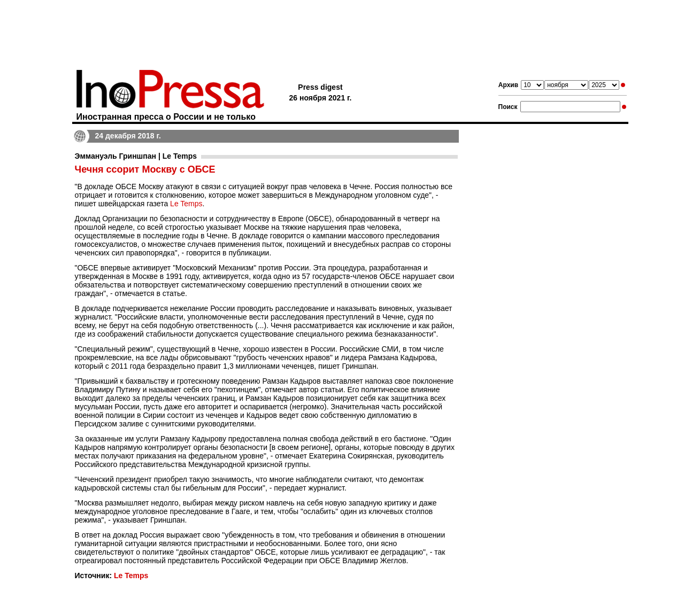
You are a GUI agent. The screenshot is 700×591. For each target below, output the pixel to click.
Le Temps (186, 204)
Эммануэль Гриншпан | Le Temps (136, 156)
